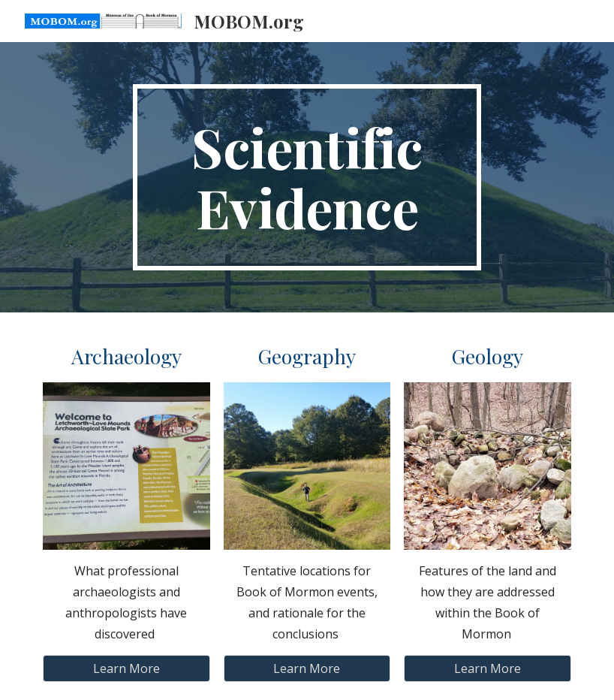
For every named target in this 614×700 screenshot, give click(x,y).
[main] (307, 177)
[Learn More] (126, 668)
